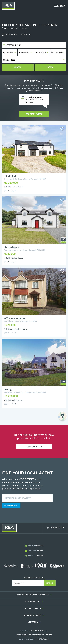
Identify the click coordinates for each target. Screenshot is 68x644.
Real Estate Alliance (37, 631)
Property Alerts (34, 114)
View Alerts (29, 102)
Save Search (11, 34)
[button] (34, 60)
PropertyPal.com (42, 639)
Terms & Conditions (36, 635)
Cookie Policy (21, 635)
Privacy (49, 635)
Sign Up (50, 583)
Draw (50, 67)
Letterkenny (13, 45)
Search (18, 67)
